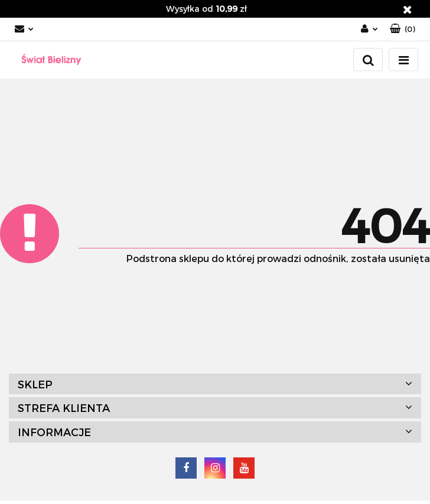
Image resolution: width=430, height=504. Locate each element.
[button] (403, 29)
